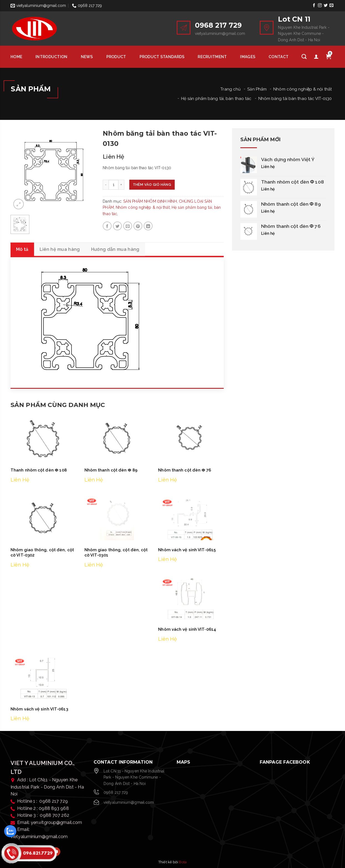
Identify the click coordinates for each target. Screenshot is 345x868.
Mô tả (22, 249)
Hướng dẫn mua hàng (115, 249)
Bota (183, 862)
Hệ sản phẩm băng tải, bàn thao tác (216, 99)
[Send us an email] (332, 6)
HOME (16, 57)
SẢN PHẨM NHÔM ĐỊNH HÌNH (150, 201)
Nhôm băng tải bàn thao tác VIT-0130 (295, 99)
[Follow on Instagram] (320, 6)
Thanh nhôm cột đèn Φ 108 (39, 470)
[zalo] (10, 831)
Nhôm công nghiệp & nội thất (302, 89)
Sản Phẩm (257, 89)
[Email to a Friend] (128, 226)
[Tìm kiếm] (304, 57)
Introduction (51, 57)
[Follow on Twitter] (326, 6)
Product (116, 57)
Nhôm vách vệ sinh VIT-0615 (187, 550)
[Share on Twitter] (117, 226)
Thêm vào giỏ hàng (154, 185)
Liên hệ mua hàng (60, 249)
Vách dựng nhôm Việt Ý (288, 159)
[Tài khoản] (316, 57)
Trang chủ (231, 89)
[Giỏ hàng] (328, 57)
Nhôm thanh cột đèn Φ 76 (185, 470)
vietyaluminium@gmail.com (129, 803)
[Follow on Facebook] (314, 6)
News (87, 57)
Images (248, 57)
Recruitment (212, 57)
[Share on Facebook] (107, 226)
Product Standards (162, 57)
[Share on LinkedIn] (148, 226)
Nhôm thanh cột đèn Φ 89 (111, 470)
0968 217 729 (116, 793)
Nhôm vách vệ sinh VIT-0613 (39, 709)
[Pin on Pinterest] (138, 226)
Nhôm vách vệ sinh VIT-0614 (187, 630)
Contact (279, 57)
